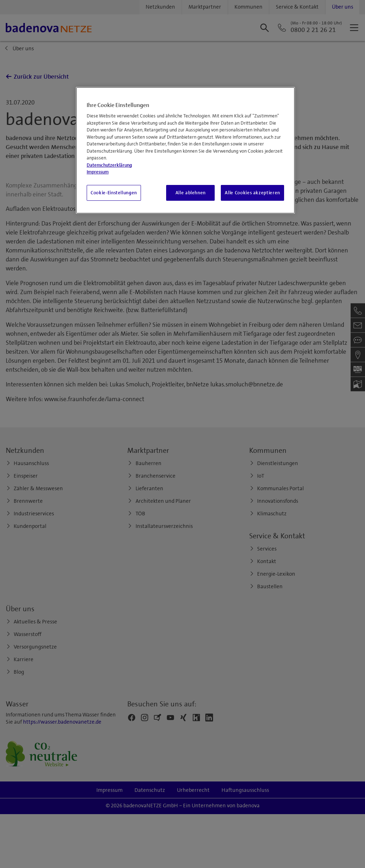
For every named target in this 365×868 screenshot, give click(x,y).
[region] (185, 150)
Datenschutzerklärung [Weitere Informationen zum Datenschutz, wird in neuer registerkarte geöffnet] (109, 165)
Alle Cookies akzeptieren (252, 193)
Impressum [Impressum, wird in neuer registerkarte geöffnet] (98, 172)
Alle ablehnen (191, 193)
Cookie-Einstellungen (114, 193)
